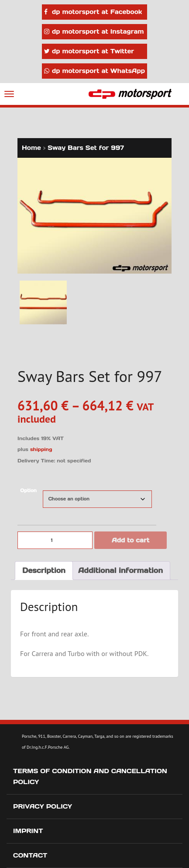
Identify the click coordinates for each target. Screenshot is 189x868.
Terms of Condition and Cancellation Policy (90, 776)
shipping (41, 449)
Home (31, 148)
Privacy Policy (43, 806)
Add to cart (131, 540)
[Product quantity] (55, 540)
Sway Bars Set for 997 (86, 148)
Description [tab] (44, 570)
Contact (30, 855)
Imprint (28, 831)
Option (28, 491)
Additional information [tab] (120, 570)
